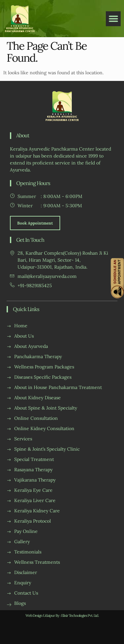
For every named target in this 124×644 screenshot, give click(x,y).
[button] (113, 19)
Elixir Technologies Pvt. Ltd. (80, 615)
